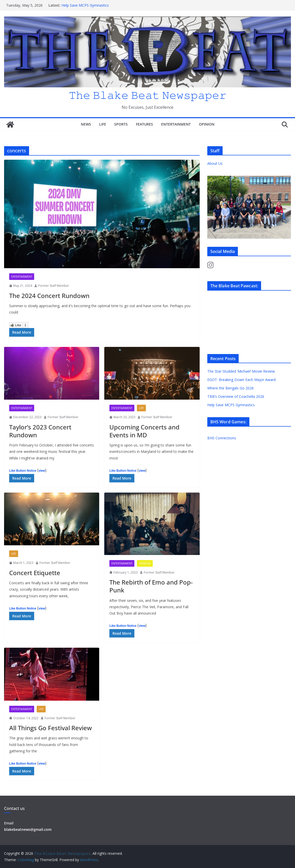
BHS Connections (222, 438)
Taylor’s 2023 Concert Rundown (40, 431)
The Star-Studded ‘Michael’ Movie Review (241, 371)
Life (103, 124)
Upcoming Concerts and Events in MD (144, 431)
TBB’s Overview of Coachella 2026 (236, 396)
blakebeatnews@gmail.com (28, 829)
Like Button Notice (23, 471)
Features (144, 124)
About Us (215, 163)
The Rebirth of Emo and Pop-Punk (151, 586)
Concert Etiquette (35, 573)
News (86, 124)
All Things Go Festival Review (50, 728)
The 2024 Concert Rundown (49, 296)
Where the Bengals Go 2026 (230, 388)
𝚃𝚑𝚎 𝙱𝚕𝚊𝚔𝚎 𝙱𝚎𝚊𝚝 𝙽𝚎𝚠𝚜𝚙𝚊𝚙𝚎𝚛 (148, 95)
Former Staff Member (54, 286)
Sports (121, 124)
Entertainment (176, 124)
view (42, 471)
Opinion (207, 124)
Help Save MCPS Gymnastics (85, 5)
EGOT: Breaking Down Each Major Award (241, 380)
